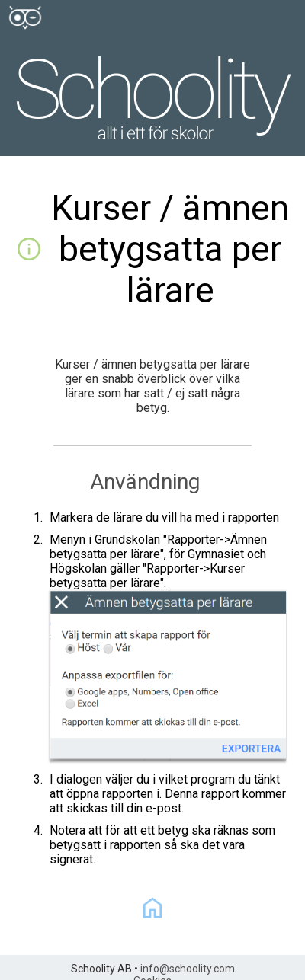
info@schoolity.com (188, 969)
